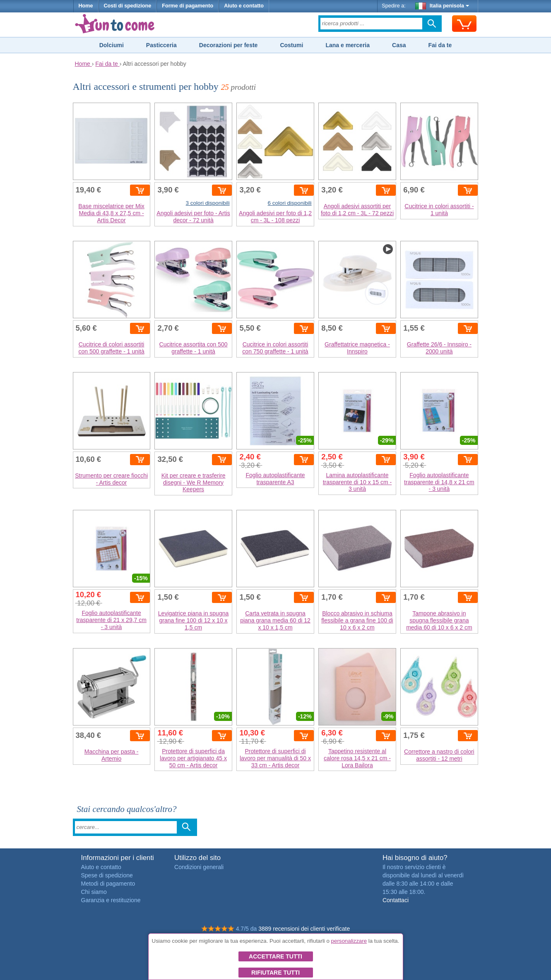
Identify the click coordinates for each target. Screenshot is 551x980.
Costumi (291, 45)
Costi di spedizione (128, 6)
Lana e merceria (348, 45)
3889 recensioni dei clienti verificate (304, 929)
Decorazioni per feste (229, 45)
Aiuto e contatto (244, 6)
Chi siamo (94, 892)
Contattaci (396, 900)
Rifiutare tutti (275, 973)
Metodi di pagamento (108, 884)
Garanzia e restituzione (111, 900)
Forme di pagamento (188, 6)
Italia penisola (442, 6)
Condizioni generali (199, 867)
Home (86, 6)
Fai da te (440, 45)
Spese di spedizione (107, 875)
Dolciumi (112, 45)
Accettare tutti (275, 956)
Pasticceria (161, 45)
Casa (399, 45)
